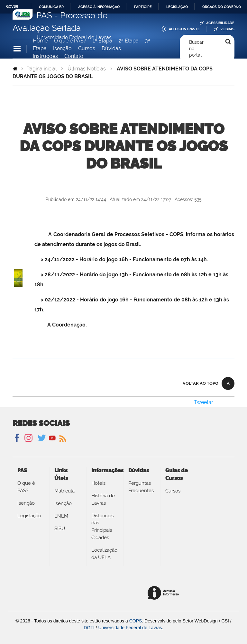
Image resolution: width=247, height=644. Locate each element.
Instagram (27, 438)
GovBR (12, 6)
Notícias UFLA (62, 438)
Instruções (45, 56)
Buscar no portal (196, 49)
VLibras (227, 29)
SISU (60, 529)
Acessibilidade (220, 23)
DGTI (89, 628)
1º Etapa (102, 41)
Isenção (62, 48)
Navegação (17, 49)
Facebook (18, 438)
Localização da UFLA (104, 554)
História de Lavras (103, 499)
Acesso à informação (99, 7)
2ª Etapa (129, 41)
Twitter (42, 438)
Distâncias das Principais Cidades (102, 527)
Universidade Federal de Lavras (130, 628)
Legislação (177, 7)
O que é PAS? (70, 41)
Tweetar (204, 402)
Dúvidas (111, 48)
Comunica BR (51, 7)
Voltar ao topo (201, 383)
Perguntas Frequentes (141, 487)
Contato (74, 56)
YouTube (52, 438)
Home (40, 41)
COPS (136, 621)
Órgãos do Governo (222, 7)
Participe (143, 7)
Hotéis (98, 483)
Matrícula (64, 491)
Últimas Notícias (87, 69)
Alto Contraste (184, 29)
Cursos (87, 48)
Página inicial (41, 69)
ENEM (61, 516)
